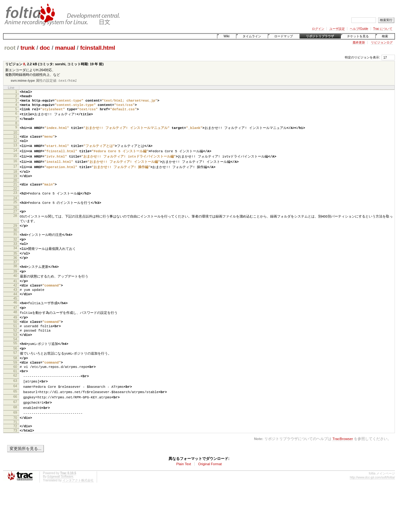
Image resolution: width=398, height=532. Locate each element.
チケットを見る (358, 36)
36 (15, 277)
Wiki (227, 36)
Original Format (210, 506)
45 (15, 324)
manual (65, 48)
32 (15, 255)
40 (15, 297)
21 (15, 196)
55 (15, 375)
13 (15, 154)
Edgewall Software (60, 519)
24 (15, 211)
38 (15, 286)
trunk (28, 48)
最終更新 (359, 42)
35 (15, 272)
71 (15, 462)
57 (15, 386)
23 (15, 205)
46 (15, 328)
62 (15, 412)
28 (15, 230)
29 (15, 241)
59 (15, 397)
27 (15, 225)
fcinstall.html (98, 48)
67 (15, 440)
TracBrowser (343, 481)
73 (15, 472)
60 (15, 402)
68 (15, 446)
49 (15, 344)
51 (15, 355)
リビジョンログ (382, 42)
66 (15, 435)
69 (15, 452)
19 (15, 187)
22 (15, 201)
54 (15, 371)
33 (15, 261)
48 (15, 339)
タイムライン (252, 36)
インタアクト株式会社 (78, 523)
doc (45, 48)
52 (15, 360)
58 (15, 391)
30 (15, 246)
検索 (385, 36)
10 (15, 139)
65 (15, 429)
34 (15, 266)
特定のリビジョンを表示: (362, 57)
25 (15, 215)
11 (15, 143)
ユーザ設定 (337, 29)
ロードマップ (284, 36)
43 (15, 313)
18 (15, 181)
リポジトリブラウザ (320, 36)
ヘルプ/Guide (359, 29)
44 (15, 319)
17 (15, 176)
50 (15, 350)
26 (15, 221)
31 (15, 250)
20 (15, 192)
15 (15, 165)
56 (15, 380)
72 (15, 466)
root (10, 48)
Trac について (383, 29)
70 (15, 457)
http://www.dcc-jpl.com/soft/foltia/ (372, 520)
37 (15, 282)
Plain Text (184, 506)
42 (15, 308)
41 (15, 303)
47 (15, 333)
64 (15, 424)
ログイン (318, 29)
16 (15, 170)
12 (15, 148)
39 (15, 292)
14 (15, 159)
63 (15, 418)
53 (15, 365)
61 (15, 407)
